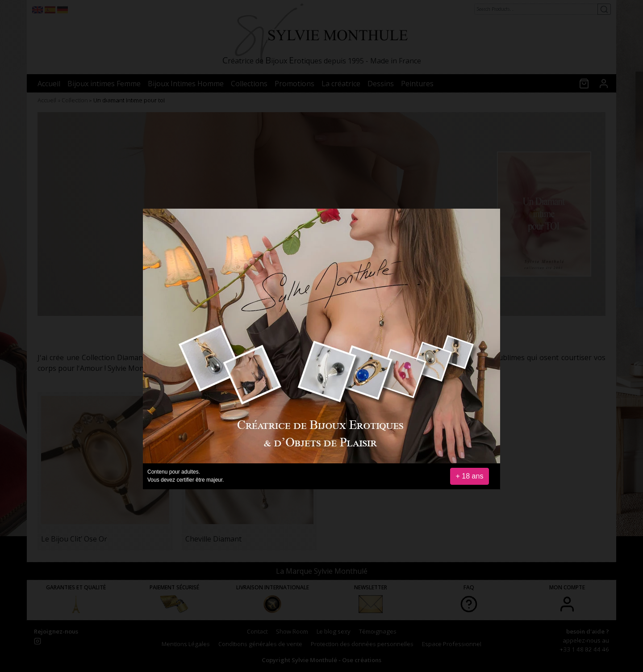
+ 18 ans (470, 476)
